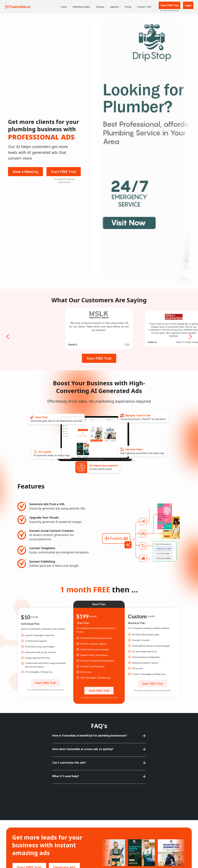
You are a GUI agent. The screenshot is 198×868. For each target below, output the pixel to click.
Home (64, 7)
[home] (17, 7)
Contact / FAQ (144, 7)
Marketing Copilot (81, 7)
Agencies (115, 7)
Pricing (128, 7)
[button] (8, 331)
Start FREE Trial (64, 172)
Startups (100, 7)
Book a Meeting (25, 172)
